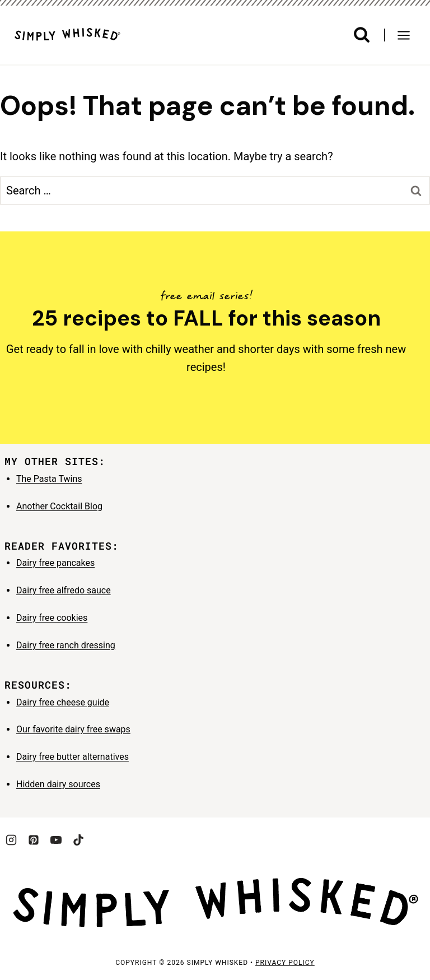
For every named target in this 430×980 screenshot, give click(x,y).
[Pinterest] (34, 840)
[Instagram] (11, 840)
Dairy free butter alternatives (73, 757)
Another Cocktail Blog (59, 506)
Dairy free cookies (52, 618)
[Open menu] (408, 35)
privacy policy (285, 963)
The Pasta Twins (49, 479)
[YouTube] (56, 840)
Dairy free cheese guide (63, 702)
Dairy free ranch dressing (66, 645)
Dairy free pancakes (55, 563)
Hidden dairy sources (58, 784)
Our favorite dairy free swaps (73, 729)
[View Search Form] (362, 35)
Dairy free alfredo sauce (64, 590)
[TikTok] (78, 840)
